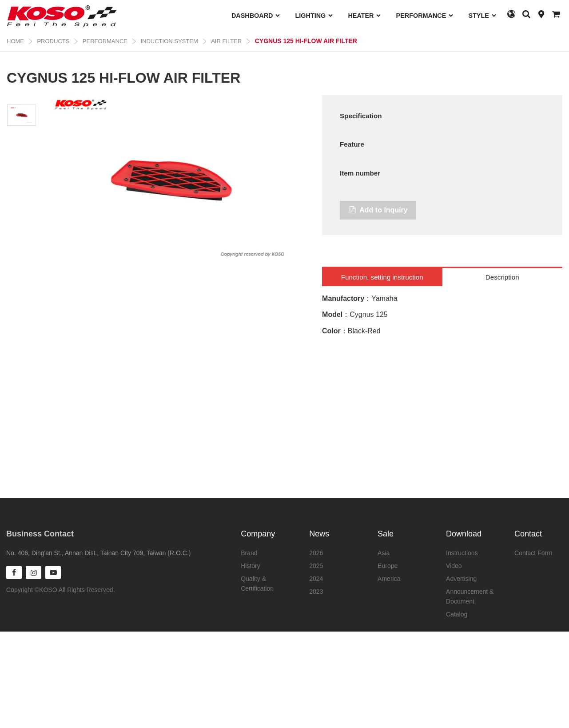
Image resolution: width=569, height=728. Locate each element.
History (251, 566)
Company (258, 534)
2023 (316, 592)
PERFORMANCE (425, 16)
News (319, 534)
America (389, 579)
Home (15, 41)
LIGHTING (314, 16)
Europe (388, 566)
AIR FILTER (226, 41)
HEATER (365, 16)
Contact (528, 534)
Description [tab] (502, 361)
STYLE (482, 16)
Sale (386, 534)
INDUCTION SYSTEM (169, 41)
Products (53, 41)
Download (464, 534)
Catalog (457, 614)
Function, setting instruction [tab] (382, 361)
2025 (316, 566)
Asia (384, 553)
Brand (249, 553)
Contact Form (533, 553)
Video (454, 566)
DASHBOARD (256, 16)
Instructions (462, 553)
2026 (316, 553)
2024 (316, 579)
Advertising (461, 579)
